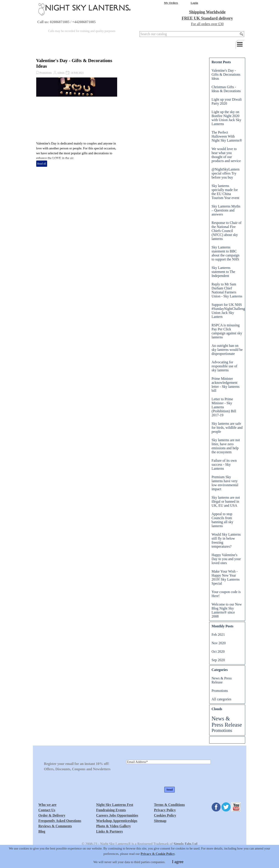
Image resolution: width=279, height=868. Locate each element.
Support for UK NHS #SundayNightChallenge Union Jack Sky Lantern (229, 311)
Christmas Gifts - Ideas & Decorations (226, 89)
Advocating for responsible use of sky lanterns (225, 366)
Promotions (46, 73)
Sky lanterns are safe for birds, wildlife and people (227, 428)
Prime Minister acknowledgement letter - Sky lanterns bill (226, 385)
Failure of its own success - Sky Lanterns (224, 464)
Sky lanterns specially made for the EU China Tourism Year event (226, 192)
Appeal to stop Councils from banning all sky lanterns (223, 520)
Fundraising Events (111, 810)
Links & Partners (110, 831)
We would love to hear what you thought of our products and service (226, 155)
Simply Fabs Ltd (186, 844)
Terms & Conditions (170, 805)
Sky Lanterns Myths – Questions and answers (226, 210)
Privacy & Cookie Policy (158, 863)
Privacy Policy (165, 810)
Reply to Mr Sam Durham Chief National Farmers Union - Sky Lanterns (227, 290)
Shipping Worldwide (207, 12)
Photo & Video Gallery (114, 826)
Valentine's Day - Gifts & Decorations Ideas (226, 74)
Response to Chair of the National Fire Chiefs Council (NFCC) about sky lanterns (227, 231)
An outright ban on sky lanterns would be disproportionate (227, 350)
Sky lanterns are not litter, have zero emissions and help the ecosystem (226, 446)
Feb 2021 (218, 635)
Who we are (47, 805)
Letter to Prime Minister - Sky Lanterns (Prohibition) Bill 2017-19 (224, 407)
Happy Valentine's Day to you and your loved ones (226, 559)
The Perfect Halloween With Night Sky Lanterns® (227, 136)
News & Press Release (222, 680)
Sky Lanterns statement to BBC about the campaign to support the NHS (226, 253)
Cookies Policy (165, 815)
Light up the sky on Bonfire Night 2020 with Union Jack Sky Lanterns (227, 118)
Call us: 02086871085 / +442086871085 (66, 22)
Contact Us (47, 810)
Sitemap (160, 821)
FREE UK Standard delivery (207, 18)
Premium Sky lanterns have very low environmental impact (225, 483)
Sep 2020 (218, 660)
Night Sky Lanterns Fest (115, 805)
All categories (222, 699)
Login (194, 3)
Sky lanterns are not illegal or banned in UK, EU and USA (226, 501)
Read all (42, 164)
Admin (61, 73)
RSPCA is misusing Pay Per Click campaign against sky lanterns (227, 331)
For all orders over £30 (207, 24)
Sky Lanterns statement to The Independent (223, 272)
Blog (42, 831)
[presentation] (160, 776)
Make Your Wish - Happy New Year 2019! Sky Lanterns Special (226, 577)
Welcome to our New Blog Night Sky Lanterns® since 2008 (227, 610)
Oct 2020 (218, 652)
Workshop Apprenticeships (117, 821)
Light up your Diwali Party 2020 (227, 101)
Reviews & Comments (55, 826)
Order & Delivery (52, 815)
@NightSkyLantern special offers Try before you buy (226, 173)
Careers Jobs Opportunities (117, 815)
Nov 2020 (219, 643)
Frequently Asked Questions (60, 821)
